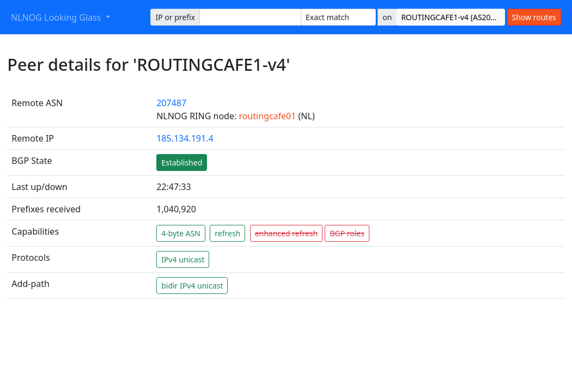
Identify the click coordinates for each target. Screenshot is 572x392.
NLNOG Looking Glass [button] (57, 17)
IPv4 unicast (183, 259)
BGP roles (347, 233)
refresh (227, 233)
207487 (171, 103)
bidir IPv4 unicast (192, 286)
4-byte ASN (181, 233)
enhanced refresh (287, 233)
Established (182, 163)
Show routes (534, 17)
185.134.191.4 (185, 138)
